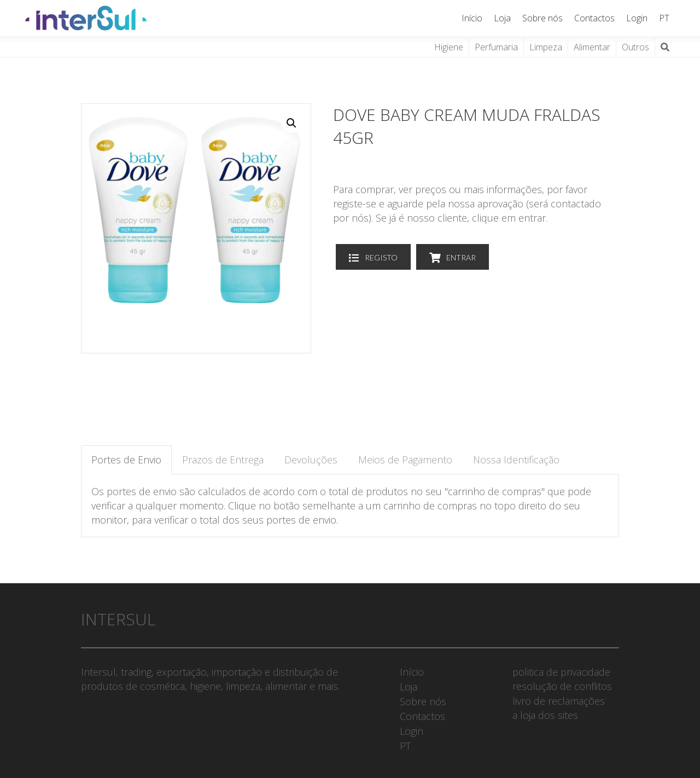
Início (472, 18)
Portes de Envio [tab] (126, 460)
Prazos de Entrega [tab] (223, 460)
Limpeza (546, 47)
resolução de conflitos (562, 686)
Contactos (594, 18)
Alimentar (592, 47)
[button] (291, 123)
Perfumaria (496, 47)
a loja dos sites (545, 715)
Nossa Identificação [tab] (516, 460)
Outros (635, 47)
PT (664, 18)
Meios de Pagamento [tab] (405, 460)
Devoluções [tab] (311, 460)
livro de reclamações (559, 701)
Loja (502, 18)
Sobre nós (542, 18)
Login (637, 18)
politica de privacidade (561, 672)
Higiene (449, 47)
